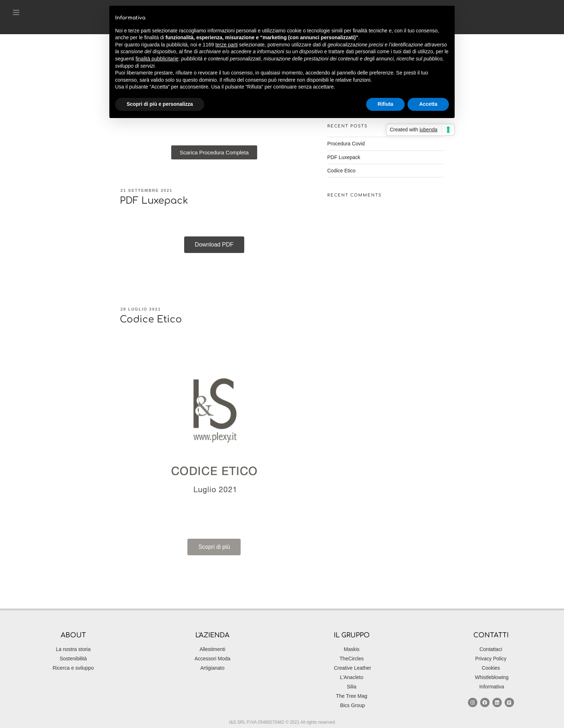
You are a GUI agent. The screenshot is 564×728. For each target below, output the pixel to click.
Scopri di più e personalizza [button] (160, 104)
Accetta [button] (428, 104)
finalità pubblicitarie (157, 59)
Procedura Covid (346, 144)
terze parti (227, 45)
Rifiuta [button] (386, 104)
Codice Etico (151, 319)
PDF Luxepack (154, 201)
